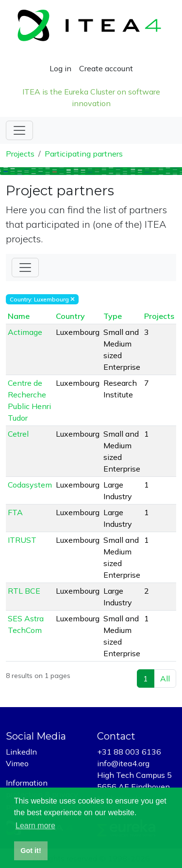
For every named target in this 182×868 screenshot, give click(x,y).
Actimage (25, 332)
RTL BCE (24, 591)
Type (113, 316)
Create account (106, 68)
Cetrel (18, 434)
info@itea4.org (123, 763)
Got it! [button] (31, 851)
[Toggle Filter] (25, 268)
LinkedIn (21, 752)
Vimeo (17, 763)
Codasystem (30, 485)
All (165, 679)
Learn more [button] (35, 826)
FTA (15, 512)
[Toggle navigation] (19, 130)
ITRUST (22, 540)
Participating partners (84, 154)
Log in (60, 68)
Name (19, 316)
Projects (20, 154)
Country (70, 316)
